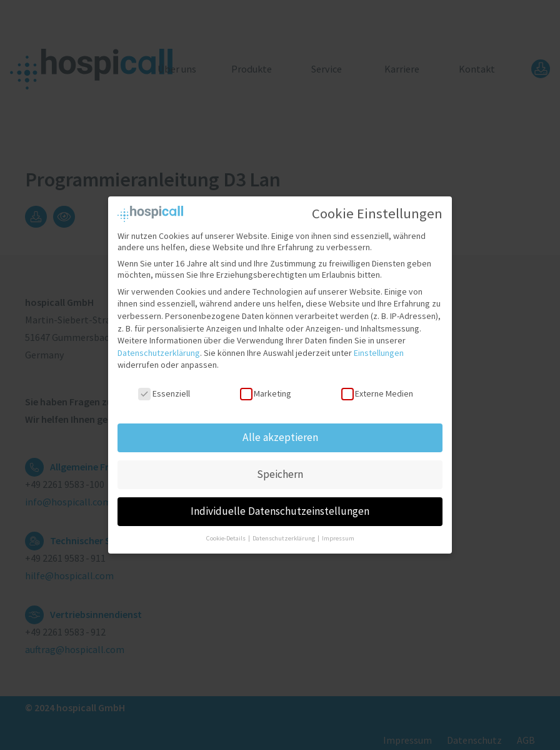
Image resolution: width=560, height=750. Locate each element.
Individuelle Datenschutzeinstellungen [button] (280, 505)
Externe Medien (377, 388)
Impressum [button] (338, 532)
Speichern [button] (280, 468)
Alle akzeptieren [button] (280, 431)
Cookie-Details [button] (227, 532)
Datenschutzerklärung (159, 347)
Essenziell (164, 388)
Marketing (266, 388)
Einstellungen (379, 347)
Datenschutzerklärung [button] (284, 532)
